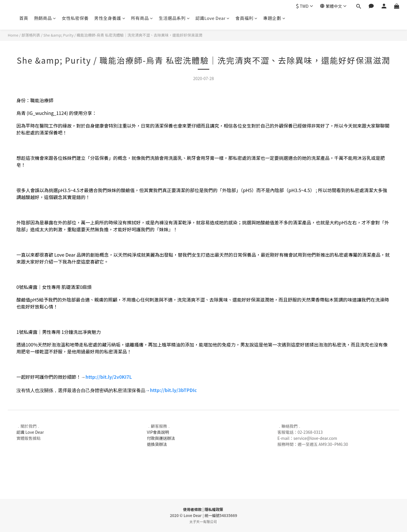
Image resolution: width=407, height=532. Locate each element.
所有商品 (142, 18)
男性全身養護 (110, 18)
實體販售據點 (28, 438)
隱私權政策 (214, 509)
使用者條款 (192, 509)
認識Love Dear (213, 18)
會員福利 (247, 18)
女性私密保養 (75, 18)
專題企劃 (274, 18)
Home (13, 35)
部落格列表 (31, 35)
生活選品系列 (174, 18)
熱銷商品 (45, 18)
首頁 (24, 18)
